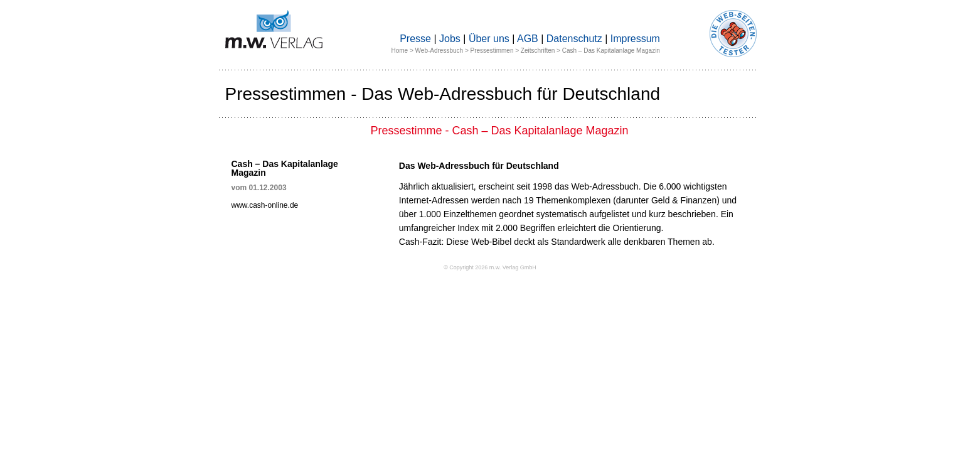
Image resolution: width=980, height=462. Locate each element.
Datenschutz (574, 39)
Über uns (489, 39)
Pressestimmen (492, 51)
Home (400, 51)
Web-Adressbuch (439, 51)
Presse (415, 39)
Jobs (450, 39)
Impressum (635, 39)
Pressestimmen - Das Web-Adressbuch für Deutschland (443, 94)
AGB (528, 39)
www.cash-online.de (265, 205)
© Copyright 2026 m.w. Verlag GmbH (490, 267)
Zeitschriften (538, 51)
